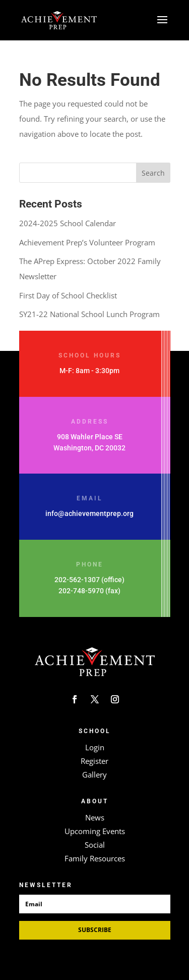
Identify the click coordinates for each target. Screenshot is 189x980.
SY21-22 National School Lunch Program (89, 314)
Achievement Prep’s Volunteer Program (87, 242)
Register (94, 761)
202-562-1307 (77, 580)
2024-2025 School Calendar (68, 223)
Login (95, 747)
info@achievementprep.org (89, 513)
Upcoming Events (95, 831)
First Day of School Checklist (68, 295)
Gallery (94, 775)
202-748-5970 (81, 591)
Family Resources (95, 858)
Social (95, 845)
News (95, 817)
